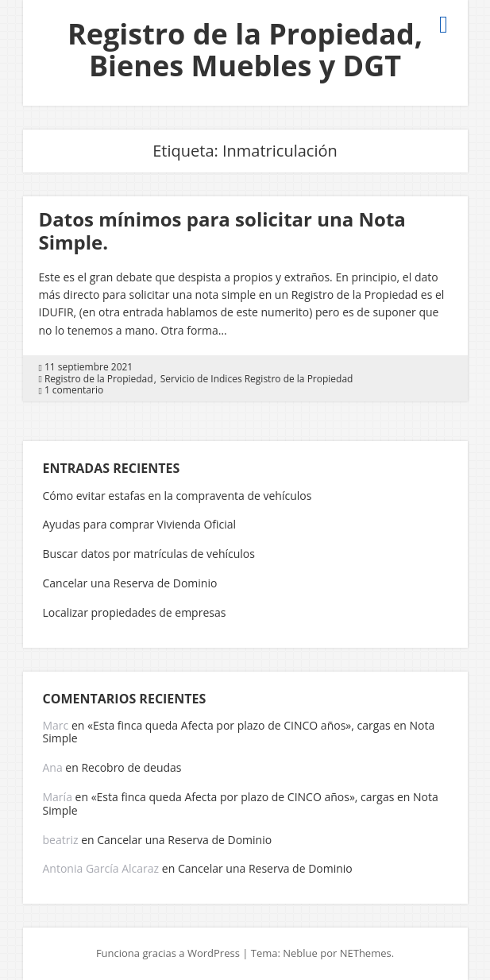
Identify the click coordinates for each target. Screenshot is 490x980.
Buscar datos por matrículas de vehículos (149, 554)
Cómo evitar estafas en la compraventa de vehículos (177, 496)
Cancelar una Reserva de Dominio (130, 583)
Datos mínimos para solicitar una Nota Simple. (222, 230)
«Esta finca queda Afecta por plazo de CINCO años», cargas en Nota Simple (239, 732)
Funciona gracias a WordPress (168, 953)
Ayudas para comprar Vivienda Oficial (140, 524)
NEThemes (366, 953)
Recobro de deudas (131, 767)
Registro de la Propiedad (99, 379)
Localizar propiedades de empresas (135, 612)
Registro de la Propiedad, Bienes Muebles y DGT (245, 50)
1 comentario (74, 390)
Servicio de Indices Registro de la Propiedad (257, 379)
